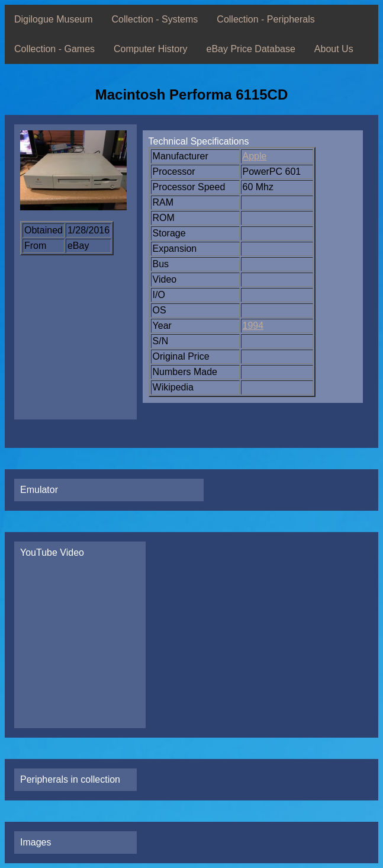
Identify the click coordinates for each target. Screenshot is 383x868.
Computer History (150, 49)
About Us (334, 49)
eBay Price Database (251, 49)
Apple (255, 156)
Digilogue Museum (54, 19)
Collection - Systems (155, 19)
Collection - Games (54, 49)
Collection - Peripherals (265, 19)
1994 (253, 326)
